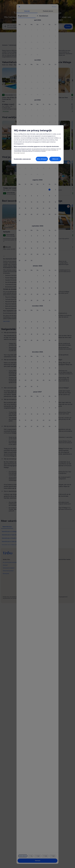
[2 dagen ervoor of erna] (38, 856)
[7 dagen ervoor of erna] (53, 856)
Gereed (38, 861)
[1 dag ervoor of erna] (31, 856)
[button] (43, 30)
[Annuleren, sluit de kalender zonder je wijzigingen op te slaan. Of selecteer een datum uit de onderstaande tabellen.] (19, 7)
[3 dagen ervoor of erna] (45, 856)
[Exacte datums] (23, 856)
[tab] (27, 11)
